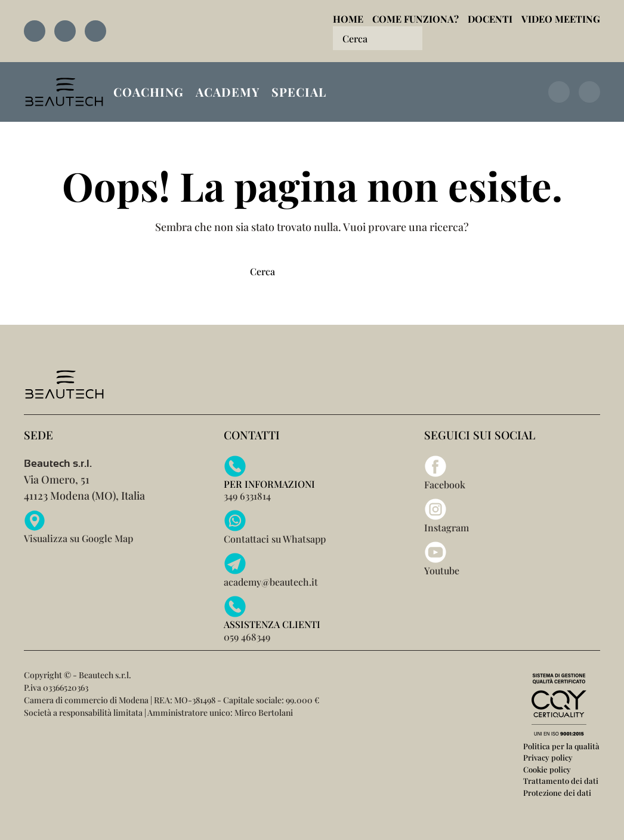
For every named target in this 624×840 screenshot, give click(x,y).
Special (299, 92)
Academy (228, 92)
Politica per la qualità (561, 746)
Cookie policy (547, 769)
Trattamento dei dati (561, 781)
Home (348, 19)
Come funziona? (416, 19)
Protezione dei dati (557, 793)
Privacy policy (548, 757)
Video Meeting (561, 19)
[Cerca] (378, 38)
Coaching (149, 92)
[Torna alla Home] (64, 92)
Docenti (490, 19)
